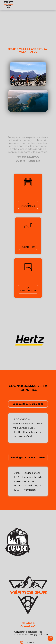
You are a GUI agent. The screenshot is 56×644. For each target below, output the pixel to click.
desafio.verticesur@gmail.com (31, 635)
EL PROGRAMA (28, 205)
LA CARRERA (28, 247)
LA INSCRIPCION (28, 289)
